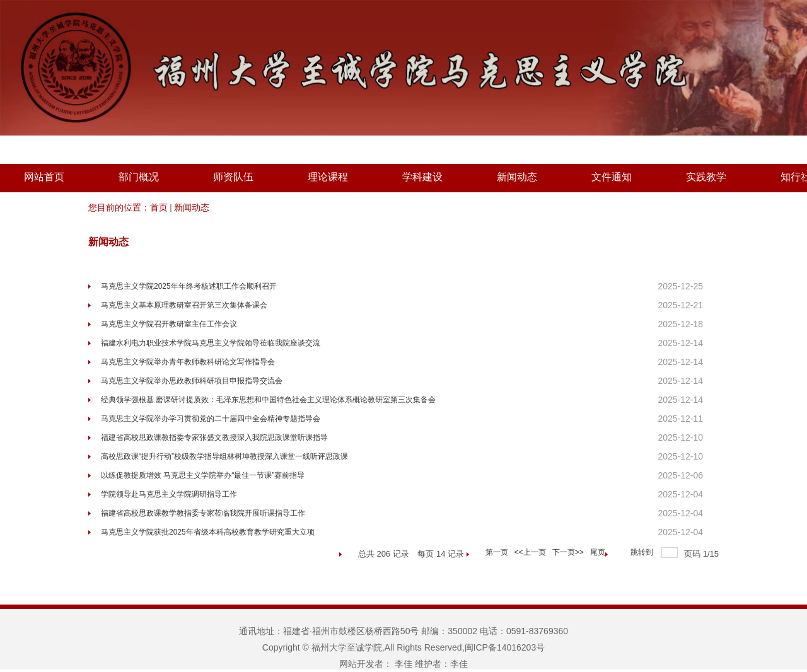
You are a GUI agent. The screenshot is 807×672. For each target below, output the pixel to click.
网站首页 (44, 177)
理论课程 (328, 177)
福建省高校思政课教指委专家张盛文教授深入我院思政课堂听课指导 (214, 437)
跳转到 (643, 552)
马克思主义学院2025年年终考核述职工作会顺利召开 (189, 286)
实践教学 (706, 177)
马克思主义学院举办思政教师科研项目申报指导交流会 (192, 381)
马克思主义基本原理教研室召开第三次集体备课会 (184, 305)
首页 (159, 207)
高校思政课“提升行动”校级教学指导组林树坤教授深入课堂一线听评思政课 (224, 456)
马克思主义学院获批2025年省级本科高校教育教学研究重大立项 (208, 532)
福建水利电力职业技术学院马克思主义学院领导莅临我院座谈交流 (211, 343)
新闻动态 (517, 177)
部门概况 (139, 177)
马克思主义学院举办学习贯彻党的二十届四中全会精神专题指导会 (211, 419)
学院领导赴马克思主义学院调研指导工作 (169, 494)
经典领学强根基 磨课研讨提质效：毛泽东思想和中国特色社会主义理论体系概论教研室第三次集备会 (268, 400)
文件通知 (612, 177)
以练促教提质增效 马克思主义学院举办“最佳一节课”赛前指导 (203, 475)
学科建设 (422, 177)
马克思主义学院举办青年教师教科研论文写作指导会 (188, 362)
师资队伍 (233, 177)
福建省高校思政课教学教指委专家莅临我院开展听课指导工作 (203, 513)
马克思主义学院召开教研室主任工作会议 (169, 324)
